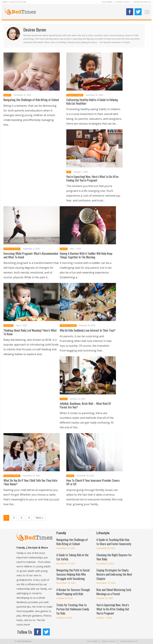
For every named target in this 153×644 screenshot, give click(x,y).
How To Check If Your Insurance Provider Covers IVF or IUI (93, 482)
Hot (69, 172)
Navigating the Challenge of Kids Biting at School (31, 100)
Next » (40, 518)
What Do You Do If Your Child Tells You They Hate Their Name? (30, 482)
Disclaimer (107, 2)
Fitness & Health (75, 95)
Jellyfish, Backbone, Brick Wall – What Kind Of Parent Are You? (85, 405)
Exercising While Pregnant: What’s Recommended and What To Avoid (31, 255)
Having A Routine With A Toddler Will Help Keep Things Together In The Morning (86, 255)
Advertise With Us (142, 2)
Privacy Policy (123, 2)
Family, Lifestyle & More (14, 2)
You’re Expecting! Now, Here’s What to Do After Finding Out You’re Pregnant (93, 178)
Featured (8, 325)
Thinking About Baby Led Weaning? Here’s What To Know (30, 332)
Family (7, 95)
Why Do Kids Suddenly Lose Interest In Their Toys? (88, 330)
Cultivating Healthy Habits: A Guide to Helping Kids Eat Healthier (92, 102)
